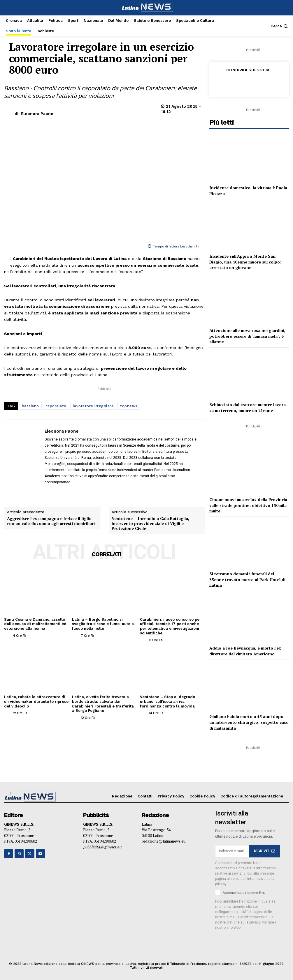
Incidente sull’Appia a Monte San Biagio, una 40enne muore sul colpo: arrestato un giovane (245, 262)
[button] (280, 26)
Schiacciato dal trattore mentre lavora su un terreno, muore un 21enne (248, 407)
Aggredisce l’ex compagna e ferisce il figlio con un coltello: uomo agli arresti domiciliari (51, 521)
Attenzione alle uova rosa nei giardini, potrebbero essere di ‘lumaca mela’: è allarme (247, 336)
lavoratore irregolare (93, 406)
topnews (129, 406)
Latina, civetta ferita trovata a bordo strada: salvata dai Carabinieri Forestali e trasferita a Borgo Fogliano (103, 704)
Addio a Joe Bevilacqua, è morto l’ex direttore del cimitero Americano (245, 651)
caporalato (56, 406)
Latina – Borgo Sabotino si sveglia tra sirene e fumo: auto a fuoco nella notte (103, 624)
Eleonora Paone (37, 114)
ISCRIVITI (264, 851)
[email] (232, 851)
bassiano (30, 406)
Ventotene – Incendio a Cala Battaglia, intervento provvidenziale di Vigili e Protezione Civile (150, 523)
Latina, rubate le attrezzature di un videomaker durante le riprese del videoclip (36, 701)
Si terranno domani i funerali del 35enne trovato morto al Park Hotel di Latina (247, 579)
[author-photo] (8, 635)
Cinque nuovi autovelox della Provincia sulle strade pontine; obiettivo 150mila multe (248, 505)
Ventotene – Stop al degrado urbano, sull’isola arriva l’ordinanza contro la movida (167, 701)
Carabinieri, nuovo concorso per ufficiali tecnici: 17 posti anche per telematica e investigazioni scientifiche (171, 626)
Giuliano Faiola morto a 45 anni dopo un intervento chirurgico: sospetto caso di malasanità (249, 722)
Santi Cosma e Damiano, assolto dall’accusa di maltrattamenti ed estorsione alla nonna (35, 624)
